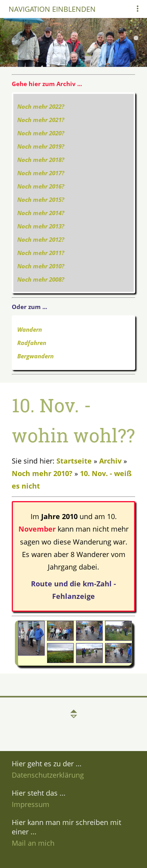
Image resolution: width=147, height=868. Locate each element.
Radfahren (32, 343)
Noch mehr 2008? (41, 279)
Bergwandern (35, 356)
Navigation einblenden (52, 9)
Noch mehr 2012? (41, 239)
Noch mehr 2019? (41, 146)
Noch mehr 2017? (41, 173)
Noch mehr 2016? (41, 186)
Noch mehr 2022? (41, 106)
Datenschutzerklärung (48, 775)
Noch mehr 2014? (41, 213)
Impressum (31, 804)
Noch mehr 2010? (41, 266)
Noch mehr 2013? (41, 226)
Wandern (30, 329)
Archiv (110, 461)
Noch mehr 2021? (41, 120)
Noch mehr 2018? (41, 160)
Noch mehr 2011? (41, 253)
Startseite (74, 461)
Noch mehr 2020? (41, 133)
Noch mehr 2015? (41, 199)
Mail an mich (33, 843)
